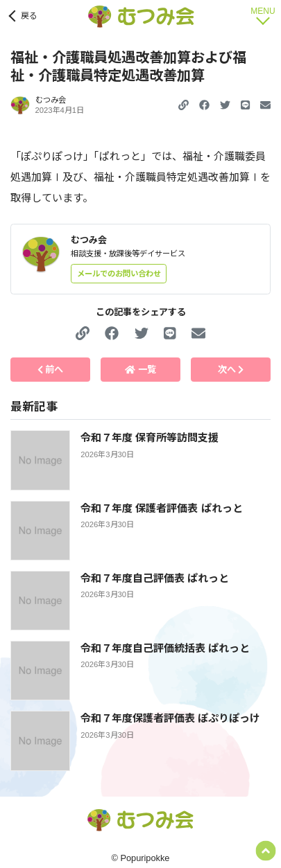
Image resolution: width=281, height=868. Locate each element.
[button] (204, 105)
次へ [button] (231, 370)
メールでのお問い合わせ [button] (119, 274)
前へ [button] (51, 370)
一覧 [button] (140, 370)
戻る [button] (29, 16)
